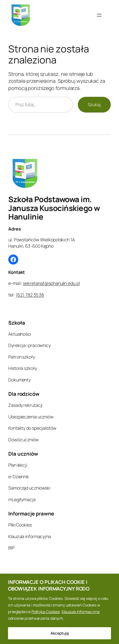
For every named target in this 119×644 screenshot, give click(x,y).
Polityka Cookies (46, 612)
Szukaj (94, 105)
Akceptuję (60, 633)
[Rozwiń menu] (99, 15)
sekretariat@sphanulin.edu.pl (51, 283)
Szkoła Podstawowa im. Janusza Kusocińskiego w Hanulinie (54, 208)
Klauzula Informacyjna (81, 612)
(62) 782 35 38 (30, 295)
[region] (59, 609)
